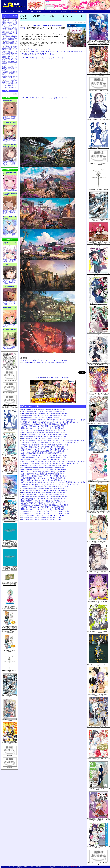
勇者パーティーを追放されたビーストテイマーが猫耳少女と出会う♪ (44, 414)
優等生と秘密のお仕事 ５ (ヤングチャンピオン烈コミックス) (99, 542)
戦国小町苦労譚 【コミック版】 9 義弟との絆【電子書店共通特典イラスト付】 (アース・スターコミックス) (99, 820)
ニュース (11, 11)
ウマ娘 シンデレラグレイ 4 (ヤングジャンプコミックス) (98, 164)
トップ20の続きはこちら (11, 88)
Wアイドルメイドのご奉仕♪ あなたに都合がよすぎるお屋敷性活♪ (43, 409)
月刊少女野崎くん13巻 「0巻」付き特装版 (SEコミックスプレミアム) (10, 368)
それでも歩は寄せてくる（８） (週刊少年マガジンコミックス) (99, 695)
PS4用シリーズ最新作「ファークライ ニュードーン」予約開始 (44, 360)
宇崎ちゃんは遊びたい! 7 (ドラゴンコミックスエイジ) (10, 520)
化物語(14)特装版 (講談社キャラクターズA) (10, 393)
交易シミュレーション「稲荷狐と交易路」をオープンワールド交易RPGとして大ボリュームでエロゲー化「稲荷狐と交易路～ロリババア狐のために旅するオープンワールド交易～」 (9, 31)
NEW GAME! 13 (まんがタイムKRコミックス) (99, 863)
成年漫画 (38, 11)
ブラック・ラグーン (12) (10, 380)
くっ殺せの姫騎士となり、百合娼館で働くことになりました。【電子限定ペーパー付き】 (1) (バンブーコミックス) (99, 74)
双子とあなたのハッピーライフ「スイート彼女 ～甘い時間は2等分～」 (45, 428)
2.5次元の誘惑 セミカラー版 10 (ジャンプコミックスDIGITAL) (99, 847)
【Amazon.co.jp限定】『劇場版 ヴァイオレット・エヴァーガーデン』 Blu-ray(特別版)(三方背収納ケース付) (10, 496)
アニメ (26, 11)
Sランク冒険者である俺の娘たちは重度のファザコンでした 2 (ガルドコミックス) (99, 364)
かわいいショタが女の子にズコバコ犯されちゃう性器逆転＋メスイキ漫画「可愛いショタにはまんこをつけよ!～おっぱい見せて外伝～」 (9, 83)
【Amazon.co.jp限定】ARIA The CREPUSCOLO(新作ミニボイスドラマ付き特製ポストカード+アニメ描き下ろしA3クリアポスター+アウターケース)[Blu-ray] (10, 629)
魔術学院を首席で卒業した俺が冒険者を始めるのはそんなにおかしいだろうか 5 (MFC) (99, 512)
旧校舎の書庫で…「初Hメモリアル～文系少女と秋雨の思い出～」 (43, 418)
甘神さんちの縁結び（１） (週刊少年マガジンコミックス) (99, 759)
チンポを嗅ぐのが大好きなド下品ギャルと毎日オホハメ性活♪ (42, 517)
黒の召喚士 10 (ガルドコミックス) (98, 304)
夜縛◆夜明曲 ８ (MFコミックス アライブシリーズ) (99, 482)
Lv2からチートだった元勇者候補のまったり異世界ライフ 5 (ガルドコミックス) (99, 394)
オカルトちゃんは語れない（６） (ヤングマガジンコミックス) (99, 275)
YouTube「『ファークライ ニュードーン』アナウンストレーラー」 (46, 98)
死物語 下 (10, 755)
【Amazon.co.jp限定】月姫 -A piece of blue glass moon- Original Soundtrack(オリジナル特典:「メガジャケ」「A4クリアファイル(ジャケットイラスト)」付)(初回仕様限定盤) (99, 42)
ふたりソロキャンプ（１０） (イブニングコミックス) (99, 789)
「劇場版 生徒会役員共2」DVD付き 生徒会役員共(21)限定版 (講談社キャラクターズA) (10, 406)
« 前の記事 (40, 377)
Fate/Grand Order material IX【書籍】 (10, 671)
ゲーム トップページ (53, 377)
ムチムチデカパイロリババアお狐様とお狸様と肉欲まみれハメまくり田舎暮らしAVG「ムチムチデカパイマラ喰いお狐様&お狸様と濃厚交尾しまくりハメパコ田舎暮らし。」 (10, 75)
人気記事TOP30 (64, 11)
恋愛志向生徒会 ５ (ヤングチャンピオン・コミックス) (99, 632)
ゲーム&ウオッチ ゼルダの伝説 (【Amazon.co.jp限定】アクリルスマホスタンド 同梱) (10, 584)
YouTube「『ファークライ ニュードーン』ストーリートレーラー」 (46, 58)
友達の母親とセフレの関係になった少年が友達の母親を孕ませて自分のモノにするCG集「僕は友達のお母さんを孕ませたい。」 (10, 61)
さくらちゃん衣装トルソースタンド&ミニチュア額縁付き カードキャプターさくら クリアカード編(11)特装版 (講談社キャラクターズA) (99, 243)
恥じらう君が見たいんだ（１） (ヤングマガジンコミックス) (99, 572)
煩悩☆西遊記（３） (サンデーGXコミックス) (99, 602)
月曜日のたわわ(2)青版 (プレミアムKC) (10, 430)
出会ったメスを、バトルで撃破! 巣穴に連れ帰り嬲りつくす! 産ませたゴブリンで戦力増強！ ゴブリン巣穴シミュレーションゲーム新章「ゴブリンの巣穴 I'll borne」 (10, 23)
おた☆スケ (53, 11)
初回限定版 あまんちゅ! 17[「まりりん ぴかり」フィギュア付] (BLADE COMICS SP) (10, 608)
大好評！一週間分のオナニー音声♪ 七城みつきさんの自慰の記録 (43, 426)
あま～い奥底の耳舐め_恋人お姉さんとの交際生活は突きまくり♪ (43, 412)
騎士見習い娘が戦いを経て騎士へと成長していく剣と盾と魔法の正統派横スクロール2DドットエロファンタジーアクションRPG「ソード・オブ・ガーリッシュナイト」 (10, 49)
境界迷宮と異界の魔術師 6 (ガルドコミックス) (99, 333)
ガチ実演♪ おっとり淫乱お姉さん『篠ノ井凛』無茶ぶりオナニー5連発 (45, 424)
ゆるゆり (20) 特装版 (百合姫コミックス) (10, 472)
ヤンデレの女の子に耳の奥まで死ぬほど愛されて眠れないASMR (43, 515)
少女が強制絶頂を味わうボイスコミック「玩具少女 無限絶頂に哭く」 (45, 416)
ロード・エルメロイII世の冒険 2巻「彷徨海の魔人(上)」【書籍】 (10, 695)
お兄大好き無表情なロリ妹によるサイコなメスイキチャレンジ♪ (43, 503)
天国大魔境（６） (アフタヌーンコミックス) (98, 423)
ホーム (4, 11)
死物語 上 (10, 767)
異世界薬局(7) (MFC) (98, 452)
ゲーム (46, 11)
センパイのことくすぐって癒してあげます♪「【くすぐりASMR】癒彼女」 (46, 511)
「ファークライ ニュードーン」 (36, 49)
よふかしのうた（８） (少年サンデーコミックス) (99, 665)
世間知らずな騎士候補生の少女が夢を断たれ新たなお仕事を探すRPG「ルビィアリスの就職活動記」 (10, 56)
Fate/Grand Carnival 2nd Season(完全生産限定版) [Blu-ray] (10, 743)
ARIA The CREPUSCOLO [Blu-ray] (10, 651)
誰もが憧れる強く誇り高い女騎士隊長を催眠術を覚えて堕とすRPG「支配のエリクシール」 (10, 43)
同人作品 (19, 11)
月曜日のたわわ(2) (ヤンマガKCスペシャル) (99, 119)
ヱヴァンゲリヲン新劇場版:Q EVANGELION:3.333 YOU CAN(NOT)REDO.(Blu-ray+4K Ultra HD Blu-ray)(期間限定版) (10, 568)
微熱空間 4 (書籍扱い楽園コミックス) (99, 90)
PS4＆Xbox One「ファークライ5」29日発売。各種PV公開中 (44, 363)
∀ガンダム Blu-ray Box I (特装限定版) (10, 720)
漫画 (32, 11)
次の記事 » (65, 377)
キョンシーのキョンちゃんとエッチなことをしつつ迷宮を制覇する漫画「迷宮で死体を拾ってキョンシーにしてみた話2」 (10, 67)
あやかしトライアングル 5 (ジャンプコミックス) (10, 455)
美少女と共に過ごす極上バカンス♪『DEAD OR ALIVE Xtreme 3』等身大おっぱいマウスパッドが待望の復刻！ (10, 38)
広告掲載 (74, 11)
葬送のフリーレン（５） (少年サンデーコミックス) (99, 727)
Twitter (81, 11)
